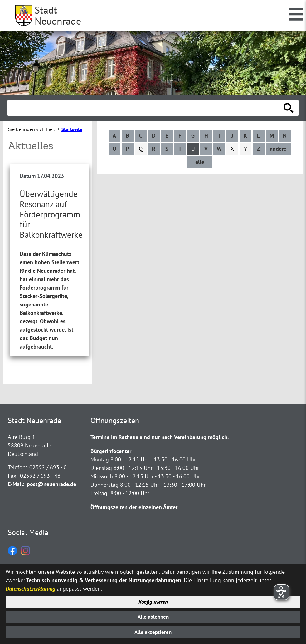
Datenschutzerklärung (30, 587)
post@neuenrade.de (51, 477)
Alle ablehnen (153, 616)
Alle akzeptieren (153, 632)
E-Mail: (16, 477)
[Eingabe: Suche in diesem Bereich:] (146, 108)
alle (201, 162)
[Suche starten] (289, 108)
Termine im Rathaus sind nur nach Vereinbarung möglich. (160, 430)
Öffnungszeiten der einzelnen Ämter (134, 500)
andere (279, 149)
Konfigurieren (153, 600)
